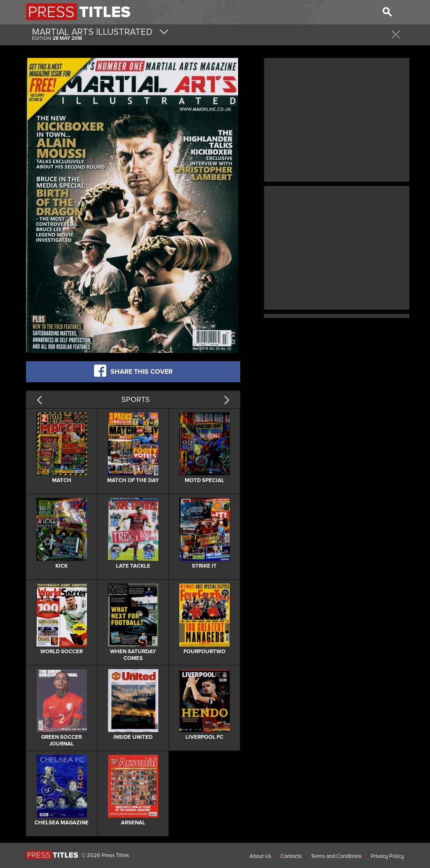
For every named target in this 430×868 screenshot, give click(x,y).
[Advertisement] (337, 119)
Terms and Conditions (336, 856)
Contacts (291, 856)
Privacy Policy (387, 856)
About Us (260, 856)
